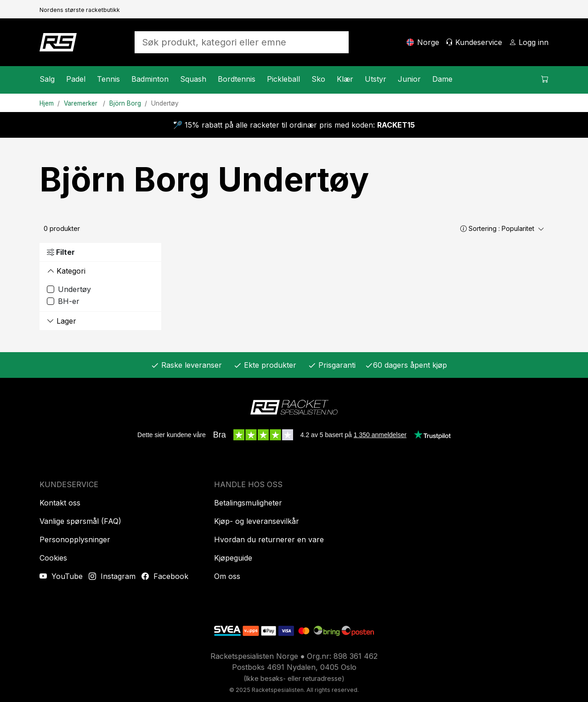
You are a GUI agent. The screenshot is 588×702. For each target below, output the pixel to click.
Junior (409, 79)
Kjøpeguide (233, 558)
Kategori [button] (66, 271)
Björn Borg (125, 103)
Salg (47, 79)
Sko (318, 79)
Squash (193, 79)
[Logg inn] (529, 42)
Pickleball (283, 79)
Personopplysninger (75, 539)
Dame (442, 79)
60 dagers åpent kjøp (406, 365)
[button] (464, 228)
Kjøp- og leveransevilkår (257, 521)
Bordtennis (237, 79)
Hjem (47, 103)
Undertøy (165, 103)
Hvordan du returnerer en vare (269, 539)
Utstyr (376, 79)
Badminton (150, 79)
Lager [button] (62, 321)
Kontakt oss (60, 503)
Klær (345, 79)
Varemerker (82, 103)
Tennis (108, 79)
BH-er (69, 301)
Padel (76, 79)
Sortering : (502, 228)
